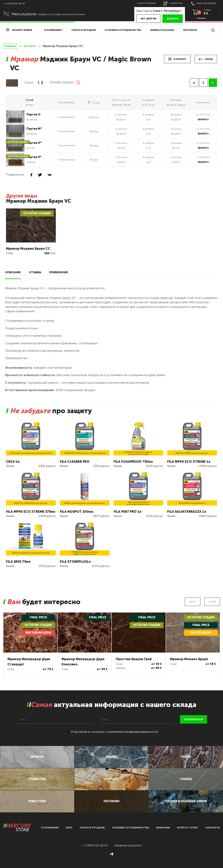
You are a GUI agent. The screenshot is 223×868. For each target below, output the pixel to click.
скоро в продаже (84, 30)
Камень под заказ (162, 30)
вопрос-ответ (188, 828)
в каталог (177, 59)
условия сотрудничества (123, 30)
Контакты (190, 30)
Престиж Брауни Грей (134, 659)
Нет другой (148, 19)
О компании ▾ (53, 30)
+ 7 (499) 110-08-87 (14, 4)
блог (69, 828)
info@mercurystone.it (128, 845)
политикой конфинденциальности (133, 732)
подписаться (193, 719)
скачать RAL (173, 4)
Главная (10, 46)
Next (212, 602)
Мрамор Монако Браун (189, 659)
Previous (193, 602)
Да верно (173, 19)
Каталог (30, 46)
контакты (213, 828)
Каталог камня (19, 30)
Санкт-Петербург (146, 3)
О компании (50, 828)
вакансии (163, 828)
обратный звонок (204, 4)
